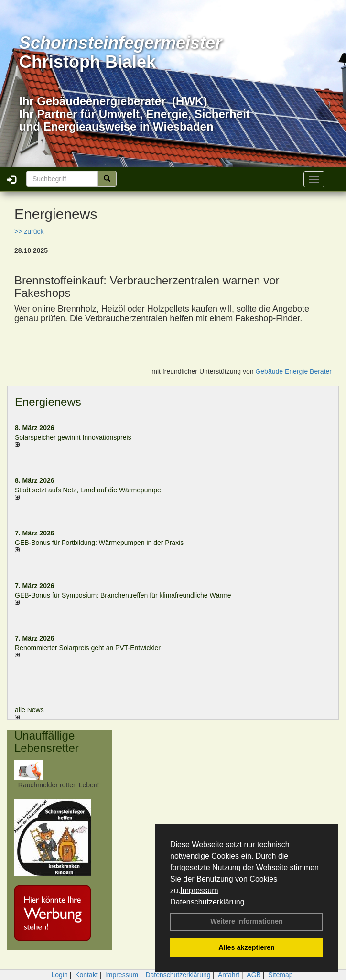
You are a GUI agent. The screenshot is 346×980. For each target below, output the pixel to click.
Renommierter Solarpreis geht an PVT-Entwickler (88, 648)
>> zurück (29, 231)
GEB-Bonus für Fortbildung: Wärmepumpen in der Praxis (99, 543)
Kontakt (86, 975)
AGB (254, 975)
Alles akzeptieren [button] (247, 947)
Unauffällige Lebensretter (47, 742)
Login (59, 975)
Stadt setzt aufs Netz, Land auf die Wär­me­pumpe (88, 490)
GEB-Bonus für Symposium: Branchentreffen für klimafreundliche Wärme (123, 595)
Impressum (199, 890)
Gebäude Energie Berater (293, 371)
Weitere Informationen (247, 921)
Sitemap (280, 975)
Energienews (48, 402)
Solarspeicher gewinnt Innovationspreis (73, 437)
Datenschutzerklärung (207, 902)
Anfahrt (229, 975)
